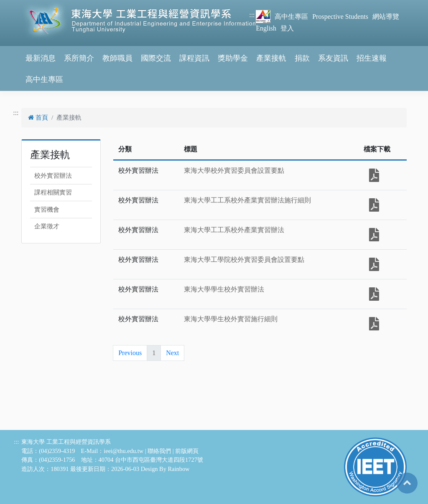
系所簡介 (79, 58)
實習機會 (47, 210)
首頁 (38, 118)
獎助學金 (233, 58)
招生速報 (372, 58)
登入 (287, 28)
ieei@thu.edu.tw (124, 451)
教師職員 (117, 58)
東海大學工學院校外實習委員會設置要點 (244, 260)
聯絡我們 (159, 451)
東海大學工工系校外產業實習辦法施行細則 (247, 200)
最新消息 (41, 58)
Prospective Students (340, 17)
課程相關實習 (53, 192)
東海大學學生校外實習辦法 (224, 289)
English (266, 28)
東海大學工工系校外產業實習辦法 (234, 230)
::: (252, 15)
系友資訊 (333, 58)
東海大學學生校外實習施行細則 (231, 319)
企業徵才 (47, 226)
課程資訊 (194, 58)
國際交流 (156, 58)
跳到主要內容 (20, 5)
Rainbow (179, 469)
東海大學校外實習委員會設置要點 (234, 170)
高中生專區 (291, 17)
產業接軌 (271, 58)
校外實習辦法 (53, 176)
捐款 (302, 58)
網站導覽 (386, 17)
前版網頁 (187, 451)
